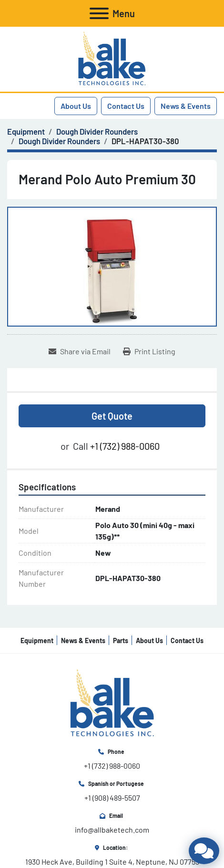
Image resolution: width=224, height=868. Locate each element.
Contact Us (126, 106)
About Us (76, 106)
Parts (121, 640)
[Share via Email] (80, 351)
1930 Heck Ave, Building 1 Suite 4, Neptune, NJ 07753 (112, 862)
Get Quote (112, 416)
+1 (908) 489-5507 (112, 798)
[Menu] (99, 13)
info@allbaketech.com (112, 830)
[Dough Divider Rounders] (97, 131)
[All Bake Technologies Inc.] (112, 703)
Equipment (37, 640)
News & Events (186, 106)
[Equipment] (26, 131)
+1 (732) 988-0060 (125, 446)
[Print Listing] (149, 351)
